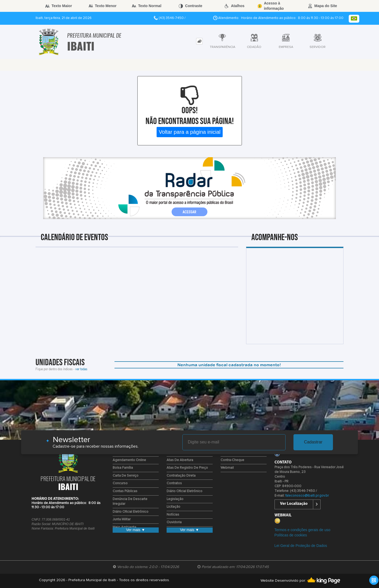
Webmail (227, 468)
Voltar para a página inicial (190, 132)
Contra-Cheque (232, 460)
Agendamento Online (129, 460)
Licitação (173, 507)
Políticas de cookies (291, 535)
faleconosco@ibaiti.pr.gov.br (307, 496)
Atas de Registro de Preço (187, 468)
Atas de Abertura (180, 460)
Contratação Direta (181, 476)
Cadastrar (313, 442)
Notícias (173, 515)
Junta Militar (122, 519)
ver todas (81, 369)
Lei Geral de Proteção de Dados (301, 546)
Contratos (174, 483)
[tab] (199, 41)
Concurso (120, 483)
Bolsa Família (123, 468)
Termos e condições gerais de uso (302, 530)
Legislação (175, 499)
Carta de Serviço (126, 476)
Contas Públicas (125, 491)
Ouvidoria (174, 522)
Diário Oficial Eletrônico (131, 512)
